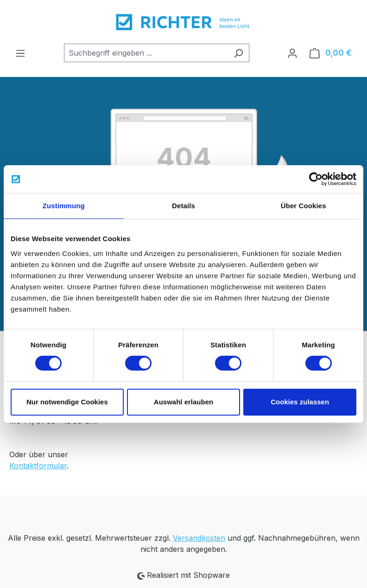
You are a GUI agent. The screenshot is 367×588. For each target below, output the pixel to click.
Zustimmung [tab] (64, 206)
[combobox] (146, 53)
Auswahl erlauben (183, 402)
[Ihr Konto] (292, 53)
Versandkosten (199, 538)
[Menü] (20, 53)
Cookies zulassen (300, 402)
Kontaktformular (38, 466)
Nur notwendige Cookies (67, 402)
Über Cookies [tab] (304, 206)
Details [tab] (183, 206)
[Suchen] (238, 53)
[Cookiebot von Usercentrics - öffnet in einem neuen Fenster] (316, 179)
